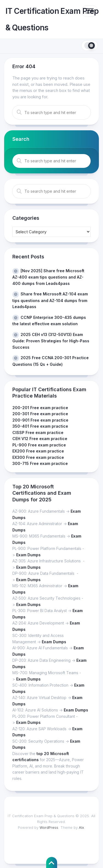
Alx (81, 827)
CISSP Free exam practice (38, 432)
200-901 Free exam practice (40, 420)
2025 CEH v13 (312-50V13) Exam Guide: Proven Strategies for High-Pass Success (51, 341)
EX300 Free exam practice (38, 457)
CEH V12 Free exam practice (40, 439)
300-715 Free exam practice (40, 463)
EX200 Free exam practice (38, 451)
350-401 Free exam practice (40, 426)
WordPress (49, 827)
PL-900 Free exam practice (39, 445)
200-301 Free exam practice (40, 414)
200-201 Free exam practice (40, 408)
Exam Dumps (28, 555)
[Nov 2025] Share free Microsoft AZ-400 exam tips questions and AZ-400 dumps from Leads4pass (48, 277)
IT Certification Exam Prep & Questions (52, 19)
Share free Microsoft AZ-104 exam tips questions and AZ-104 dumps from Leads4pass (50, 300)
